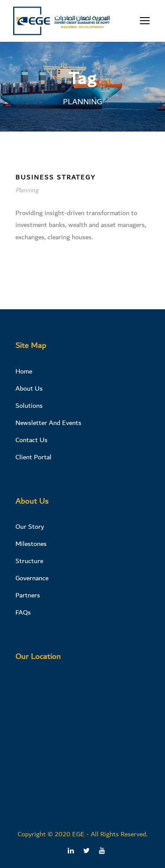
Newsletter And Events (48, 423)
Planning (27, 190)
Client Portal (33, 457)
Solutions (29, 406)
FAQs (23, 612)
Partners (28, 595)
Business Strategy (56, 177)
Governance (32, 578)
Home (24, 371)
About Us (29, 388)
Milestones (31, 544)
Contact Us (31, 440)
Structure (29, 561)
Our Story (30, 527)
